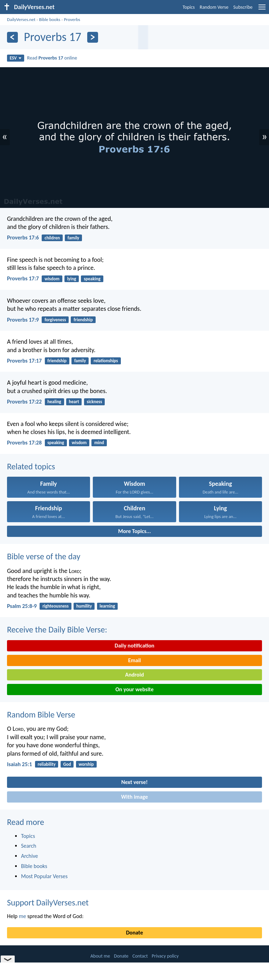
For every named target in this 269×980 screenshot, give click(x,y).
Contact (140, 956)
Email (135, 660)
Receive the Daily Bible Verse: (57, 629)
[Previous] (12, 37)
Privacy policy (165, 956)
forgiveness (55, 320)
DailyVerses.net (21, 19)
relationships (106, 361)
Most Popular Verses (44, 876)
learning (107, 606)
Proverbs (72, 19)
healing (54, 402)
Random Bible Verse (41, 715)
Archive (29, 856)
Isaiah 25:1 (19, 764)
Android (134, 675)
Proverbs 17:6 (23, 237)
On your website (135, 689)
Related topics (31, 466)
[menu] (262, 10)
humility (84, 606)
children (52, 238)
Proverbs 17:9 (23, 320)
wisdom (52, 279)
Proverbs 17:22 (24, 402)
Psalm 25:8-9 (22, 606)
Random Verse (214, 7)
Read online (52, 58)
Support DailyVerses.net (48, 902)
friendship (83, 320)
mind (99, 443)
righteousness (56, 606)
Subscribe (243, 7)
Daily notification (134, 646)
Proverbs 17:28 (24, 443)
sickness (94, 402)
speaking (92, 279)
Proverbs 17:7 (23, 278)
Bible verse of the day (44, 556)
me (23, 916)
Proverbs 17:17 (24, 361)
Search (29, 846)
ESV (16, 58)
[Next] (93, 37)
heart (74, 402)
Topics (189, 7)
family (73, 238)
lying (72, 279)
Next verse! (134, 782)
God (67, 764)
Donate (134, 933)
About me (100, 956)
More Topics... (134, 531)
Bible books (50, 19)
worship (86, 764)
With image (135, 797)
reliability (47, 764)
